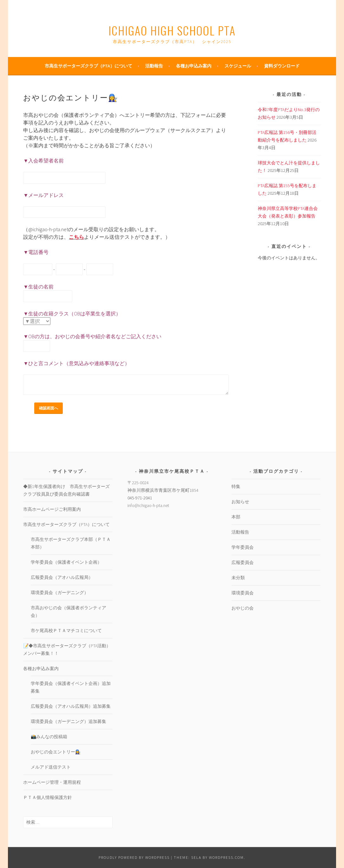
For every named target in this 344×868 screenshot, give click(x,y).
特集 (236, 486)
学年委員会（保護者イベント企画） (66, 562)
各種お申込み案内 (194, 66)
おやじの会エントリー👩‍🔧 (56, 752)
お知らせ (240, 502)
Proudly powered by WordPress (134, 857)
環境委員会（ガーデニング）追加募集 (68, 721)
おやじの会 (243, 608)
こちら (76, 237)
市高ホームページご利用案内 (52, 509)
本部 (236, 517)
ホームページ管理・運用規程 (52, 782)
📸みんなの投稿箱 (49, 737)
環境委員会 (243, 593)
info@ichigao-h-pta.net (148, 505)
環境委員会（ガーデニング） (60, 592)
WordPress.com (226, 857)
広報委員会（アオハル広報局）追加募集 (71, 706)
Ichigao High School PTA (172, 30)
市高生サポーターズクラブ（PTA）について (88, 66)
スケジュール (238, 66)
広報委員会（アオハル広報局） (62, 577)
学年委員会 (243, 547)
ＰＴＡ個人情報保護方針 (48, 797)
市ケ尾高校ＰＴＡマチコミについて (66, 630)
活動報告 (154, 66)
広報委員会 (243, 562)
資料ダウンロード (282, 66)
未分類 (238, 578)
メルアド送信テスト (51, 767)
